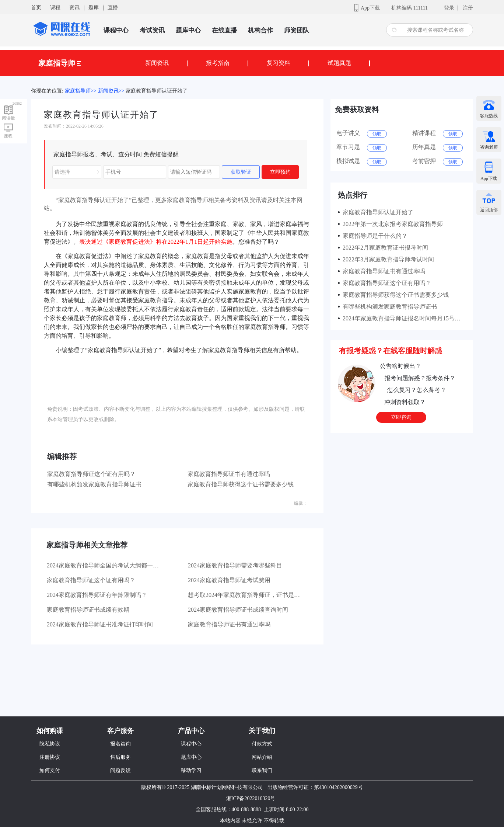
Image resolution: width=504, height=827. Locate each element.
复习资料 (279, 63)
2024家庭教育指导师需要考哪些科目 (235, 565)
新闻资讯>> (111, 91)
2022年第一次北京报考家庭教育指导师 (391, 224)
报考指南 (218, 63)
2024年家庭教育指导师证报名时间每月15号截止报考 (409, 318)
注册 (468, 8)
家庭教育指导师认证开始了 (157, 91)
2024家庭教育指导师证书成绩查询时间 (238, 610)
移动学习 (191, 770)
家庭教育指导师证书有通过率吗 (229, 474)
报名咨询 (120, 744)
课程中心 (116, 30)
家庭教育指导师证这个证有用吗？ (91, 474)
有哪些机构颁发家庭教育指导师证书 (94, 484)
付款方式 (262, 744)
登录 (449, 8)
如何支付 (50, 770)
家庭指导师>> (81, 91)
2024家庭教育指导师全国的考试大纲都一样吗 (106, 565)
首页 (36, 8)
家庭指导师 (60, 63)
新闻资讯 (157, 63)
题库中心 (188, 30)
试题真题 (339, 63)
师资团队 (297, 30)
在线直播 (224, 30)
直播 (113, 8)
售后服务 (120, 757)
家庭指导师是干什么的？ (374, 236)
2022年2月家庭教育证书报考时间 (384, 248)
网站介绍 (262, 757)
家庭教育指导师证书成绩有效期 (88, 610)
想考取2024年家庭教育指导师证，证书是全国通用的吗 (259, 595)
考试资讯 (152, 30)
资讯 (74, 8)
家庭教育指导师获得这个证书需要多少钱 (241, 484)
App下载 (370, 8)
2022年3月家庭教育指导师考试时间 (387, 259)
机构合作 (260, 30)
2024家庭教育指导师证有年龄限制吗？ (97, 595)
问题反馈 (120, 770)
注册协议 (50, 757)
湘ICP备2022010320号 (251, 798)
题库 (94, 8)
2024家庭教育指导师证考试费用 (229, 580)
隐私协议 (50, 744)
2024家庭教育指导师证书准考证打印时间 (100, 624)
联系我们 (262, 770)
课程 (55, 8)
